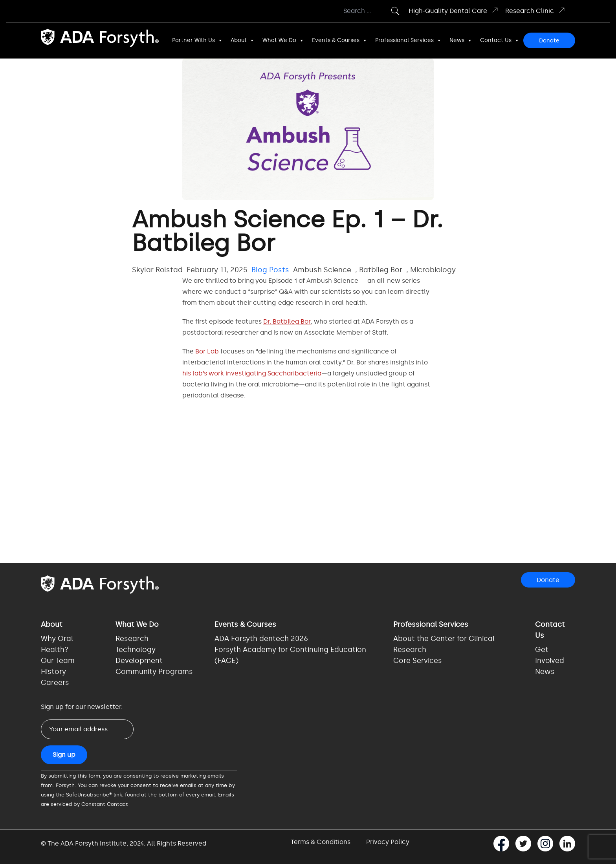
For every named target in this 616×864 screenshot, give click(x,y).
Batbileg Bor (381, 270)
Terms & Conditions (321, 842)
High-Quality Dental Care (454, 10)
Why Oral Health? (57, 644)
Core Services (418, 661)
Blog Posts (270, 270)
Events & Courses (340, 40)
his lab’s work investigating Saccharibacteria (252, 373)
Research (132, 639)
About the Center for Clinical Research (444, 644)
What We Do (283, 40)
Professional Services (408, 40)
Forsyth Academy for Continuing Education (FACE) (290, 655)
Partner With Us (197, 40)
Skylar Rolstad (157, 270)
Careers (55, 683)
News (461, 40)
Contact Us (500, 40)
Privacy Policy (388, 842)
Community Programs (154, 672)
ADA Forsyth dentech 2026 (261, 639)
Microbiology (433, 270)
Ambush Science (322, 270)
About (243, 40)
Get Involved (550, 655)
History (53, 672)
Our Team (58, 661)
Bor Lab (207, 351)
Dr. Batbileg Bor (287, 321)
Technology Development (139, 655)
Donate (549, 41)
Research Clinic (535, 10)
